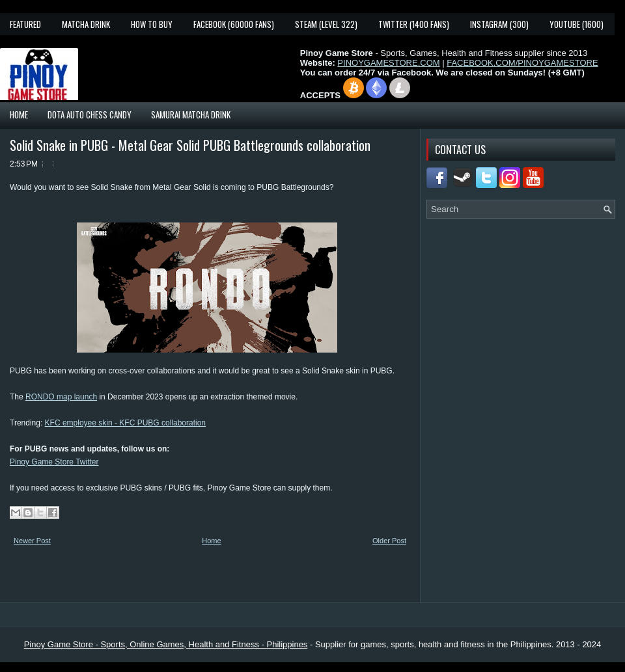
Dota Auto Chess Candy (90, 114)
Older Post (389, 541)
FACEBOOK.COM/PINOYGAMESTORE (522, 63)
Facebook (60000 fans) (234, 24)
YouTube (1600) (576, 24)
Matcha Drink (86, 24)
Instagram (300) (499, 24)
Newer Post (32, 541)
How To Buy (152, 24)
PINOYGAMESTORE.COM (388, 63)
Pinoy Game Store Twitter (54, 462)
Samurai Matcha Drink (191, 114)
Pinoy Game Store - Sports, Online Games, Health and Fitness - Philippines (166, 644)
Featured (25, 24)
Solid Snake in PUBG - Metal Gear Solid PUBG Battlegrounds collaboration (190, 145)
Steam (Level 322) (326, 24)
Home (19, 114)
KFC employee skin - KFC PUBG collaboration (125, 423)
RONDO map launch (61, 397)
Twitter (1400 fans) (414, 24)
